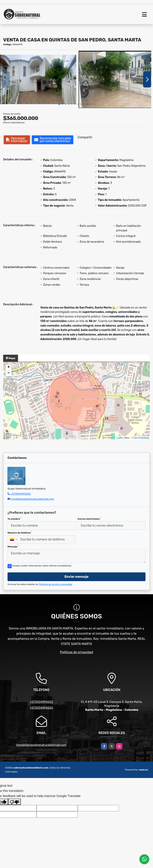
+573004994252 (21, 494)
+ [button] (9, 367)
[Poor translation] (14, 802)
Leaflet (119, 438)
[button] (59, 104)
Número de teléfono (20, 533)
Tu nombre (14, 519)
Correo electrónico (89, 519)
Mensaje (13, 547)
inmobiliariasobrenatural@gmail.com (32, 499)
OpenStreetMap (141, 438)
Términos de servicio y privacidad (56, 584)
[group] (38, 79)
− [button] (9, 373)
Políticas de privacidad (76, 652)
